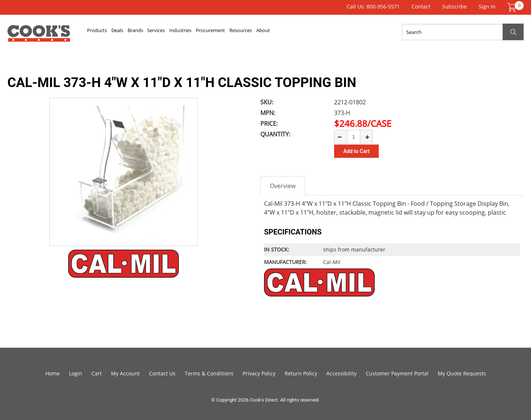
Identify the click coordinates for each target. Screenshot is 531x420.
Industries (232, 32)
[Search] (463, 32)
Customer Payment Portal (397, 373)
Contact (421, 6)
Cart (97, 373)
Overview (283, 186)
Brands (163, 32)
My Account (125, 373)
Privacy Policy (259, 373)
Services (196, 32)
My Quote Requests (462, 373)
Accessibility (341, 373)
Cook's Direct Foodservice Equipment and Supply (39, 36)
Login (76, 373)
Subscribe (454, 6)
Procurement (276, 32)
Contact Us (162, 373)
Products (103, 32)
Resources (320, 32)
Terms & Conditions (209, 373)
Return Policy (301, 373)
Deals (135, 32)
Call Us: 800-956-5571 (373, 6)
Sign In (487, 6)
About (354, 32)
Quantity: (275, 134)
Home (53, 373)
